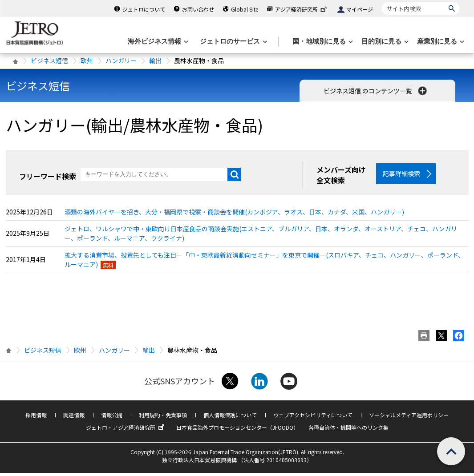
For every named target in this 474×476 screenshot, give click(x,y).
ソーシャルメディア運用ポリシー (409, 418)
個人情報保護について (230, 418)
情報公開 (112, 418)
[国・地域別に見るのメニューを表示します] (322, 42)
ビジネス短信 (49, 61)
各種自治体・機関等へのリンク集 (348, 430)
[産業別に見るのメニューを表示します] (440, 42)
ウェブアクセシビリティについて (313, 418)
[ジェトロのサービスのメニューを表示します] (233, 42)
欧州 (87, 61)
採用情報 (36, 418)
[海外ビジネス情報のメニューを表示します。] (157, 42)
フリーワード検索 (48, 176)
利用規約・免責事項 (163, 418)
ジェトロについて (144, 9)
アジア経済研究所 (302, 9)
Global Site (245, 9)
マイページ (360, 9)
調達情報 (74, 418)
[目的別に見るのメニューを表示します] (384, 42)
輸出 (155, 61)
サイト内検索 (382, 2)
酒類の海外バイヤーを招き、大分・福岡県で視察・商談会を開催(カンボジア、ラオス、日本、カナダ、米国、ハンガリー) (234, 215)
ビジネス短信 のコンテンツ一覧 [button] (376, 91)
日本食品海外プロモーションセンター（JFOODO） (237, 430)
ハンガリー (121, 61)
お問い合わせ (198, 9)
